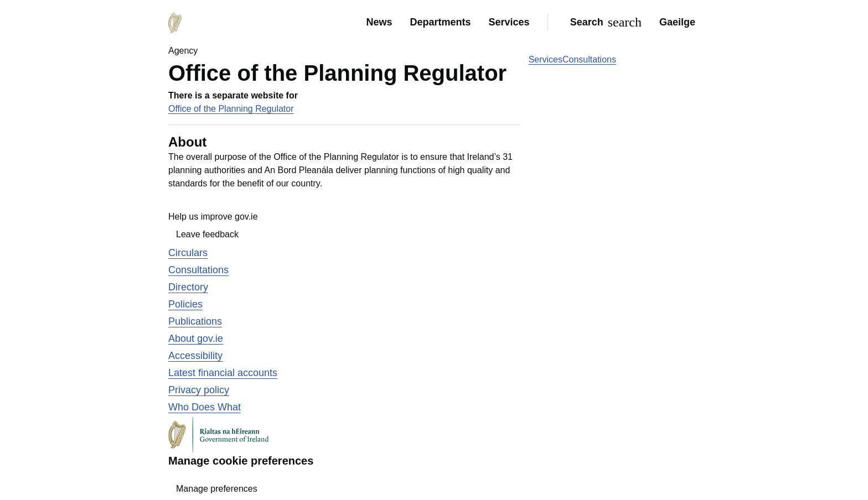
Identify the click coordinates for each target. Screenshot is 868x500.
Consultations (589, 59)
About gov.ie (196, 338)
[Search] (604, 22)
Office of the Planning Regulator (231, 109)
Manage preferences (217, 489)
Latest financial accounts (223, 373)
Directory (188, 287)
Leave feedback (207, 234)
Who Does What (205, 407)
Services (509, 22)
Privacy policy (199, 390)
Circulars (188, 253)
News (379, 22)
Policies (185, 304)
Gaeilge (677, 22)
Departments (441, 22)
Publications (195, 321)
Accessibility (195, 356)
